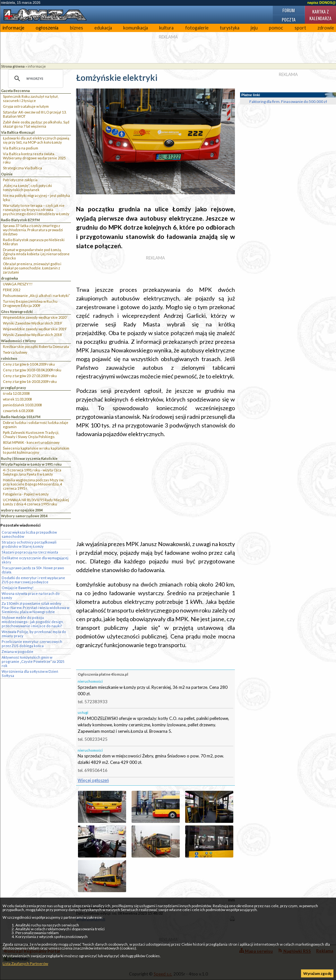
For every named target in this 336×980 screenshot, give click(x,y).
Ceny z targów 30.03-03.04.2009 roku (32, 370)
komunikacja (136, 28)
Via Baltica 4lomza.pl (18, 132)
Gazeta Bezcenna (15, 91)
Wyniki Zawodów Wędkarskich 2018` (33, 335)
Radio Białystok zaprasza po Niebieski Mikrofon (34, 242)
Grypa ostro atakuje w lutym (26, 106)
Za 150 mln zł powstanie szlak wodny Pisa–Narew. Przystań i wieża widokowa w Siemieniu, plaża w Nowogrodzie (35, 608)
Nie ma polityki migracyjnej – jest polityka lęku (36, 198)
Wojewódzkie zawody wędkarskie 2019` (35, 329)
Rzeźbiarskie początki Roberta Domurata (36, 346)
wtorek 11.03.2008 (17, 399)
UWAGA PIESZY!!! (18, 284)
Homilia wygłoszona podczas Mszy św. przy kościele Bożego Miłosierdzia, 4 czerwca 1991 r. (33, 484)
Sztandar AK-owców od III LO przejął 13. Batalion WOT (35, 114)
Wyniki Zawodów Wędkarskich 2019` (33, 323)
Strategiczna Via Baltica (22, 168)
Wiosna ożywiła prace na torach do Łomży (31, 596)
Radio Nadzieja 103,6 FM (21, 417)
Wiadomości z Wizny (18, 341)
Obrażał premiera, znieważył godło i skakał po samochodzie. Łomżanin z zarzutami (32, 268)
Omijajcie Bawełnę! (17, 588)
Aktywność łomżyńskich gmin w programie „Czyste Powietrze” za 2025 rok (33, 661)
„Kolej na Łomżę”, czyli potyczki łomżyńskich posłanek (27, 188)
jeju (254, 28)
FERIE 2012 (12, 290)
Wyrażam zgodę (317, 973)
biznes (77, 28)
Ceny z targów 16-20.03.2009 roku (30, 381)
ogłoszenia (47, 28)
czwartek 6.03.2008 (18, 411)
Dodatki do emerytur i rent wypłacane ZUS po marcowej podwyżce (33, 580)
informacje (13, 28)
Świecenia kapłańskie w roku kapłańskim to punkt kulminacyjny (36, 450)
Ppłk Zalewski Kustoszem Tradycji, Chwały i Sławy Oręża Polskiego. (31, 435)
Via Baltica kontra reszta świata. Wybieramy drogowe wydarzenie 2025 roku (34, 158)
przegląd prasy (13, 388)
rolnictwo (9, 358)
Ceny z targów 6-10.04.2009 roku (29, 364)
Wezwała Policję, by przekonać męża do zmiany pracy (34, 634)
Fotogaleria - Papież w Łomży (26, 494)
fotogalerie (197, 28)
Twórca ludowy (15, 352)
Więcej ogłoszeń (93, 780)
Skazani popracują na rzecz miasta (30, 552)
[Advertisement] (155, 489)
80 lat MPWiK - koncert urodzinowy (31, 442)
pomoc (276, 28)
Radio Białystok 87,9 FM (20, 220)
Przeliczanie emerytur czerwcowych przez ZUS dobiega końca (32, 644)
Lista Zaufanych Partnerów (25, 963)
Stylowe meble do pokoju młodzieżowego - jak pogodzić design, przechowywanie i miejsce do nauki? (33, 622)
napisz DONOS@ (322, 3)
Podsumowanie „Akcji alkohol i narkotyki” (36, 296)
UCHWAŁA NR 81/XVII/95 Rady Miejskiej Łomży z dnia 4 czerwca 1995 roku (36, 502)
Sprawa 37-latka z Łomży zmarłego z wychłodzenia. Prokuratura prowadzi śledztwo (33, 230)
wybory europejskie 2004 (22, 510)
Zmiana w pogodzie (17, 651)
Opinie (7, 174)
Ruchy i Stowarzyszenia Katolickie (29, 458)
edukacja (103, 28)
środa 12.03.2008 (16, 393)
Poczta (289, 19)
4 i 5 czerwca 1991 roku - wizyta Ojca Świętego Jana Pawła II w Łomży (32, 472)
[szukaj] (35, 79)
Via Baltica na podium (21, 148)
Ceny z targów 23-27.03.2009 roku (30, 376)
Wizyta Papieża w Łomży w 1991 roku (31, 464)
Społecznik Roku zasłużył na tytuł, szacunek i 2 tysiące (31, 98)
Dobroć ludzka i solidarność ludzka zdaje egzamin (36, 425)
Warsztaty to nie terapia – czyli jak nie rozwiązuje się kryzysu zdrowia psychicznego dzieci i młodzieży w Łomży (36, 210)
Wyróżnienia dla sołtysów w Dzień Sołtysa (30, 673)
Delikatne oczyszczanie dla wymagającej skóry (35, 560)
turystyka (230, 28)
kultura (166, 28)
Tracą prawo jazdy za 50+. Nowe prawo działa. (33, 570)
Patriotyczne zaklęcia (20, 180)
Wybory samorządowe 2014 (24, 516)
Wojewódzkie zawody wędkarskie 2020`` (35, 317)
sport (300, 28)
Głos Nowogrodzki (17, 312)
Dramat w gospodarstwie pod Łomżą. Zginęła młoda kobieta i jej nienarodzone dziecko (36, 254)
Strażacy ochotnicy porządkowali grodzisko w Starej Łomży (29, 544)
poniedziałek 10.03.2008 (22, 405)
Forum (289, 10)
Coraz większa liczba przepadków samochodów (29, 534)
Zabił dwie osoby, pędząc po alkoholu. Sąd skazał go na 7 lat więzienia (36, 124)
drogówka (9, 278)
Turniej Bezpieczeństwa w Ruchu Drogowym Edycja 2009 (30, 303)
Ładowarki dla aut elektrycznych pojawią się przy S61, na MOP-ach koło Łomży (36, 140)
